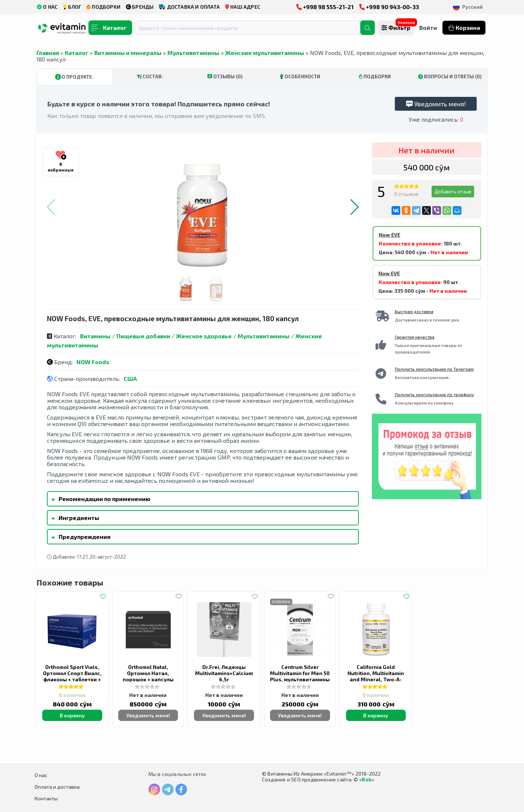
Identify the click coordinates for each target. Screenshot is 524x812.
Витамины (95, 336)
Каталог (77, 53)
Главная (48, 53)
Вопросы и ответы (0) (450, 76)
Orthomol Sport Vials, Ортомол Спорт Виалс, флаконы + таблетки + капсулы (72, 676)
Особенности (300, 76)
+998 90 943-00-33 (389, 7)
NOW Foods (93, 362)
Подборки (375, 76)
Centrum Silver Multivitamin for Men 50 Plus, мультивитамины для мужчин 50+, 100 (300, 676)
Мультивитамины (193, 53)
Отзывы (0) (225, 76)
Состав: (150, 76)
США (130, 379)
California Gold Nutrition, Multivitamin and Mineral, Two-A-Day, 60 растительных (376, 676)
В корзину (72, 715)
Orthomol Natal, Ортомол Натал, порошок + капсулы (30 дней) (148, 676)
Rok (367, 779)
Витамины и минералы (128, 53)
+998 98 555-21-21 (325, 7)
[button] (355, 207)
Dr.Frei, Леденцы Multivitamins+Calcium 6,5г (224, 673)
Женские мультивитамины (265, 53)
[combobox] (252, 28)
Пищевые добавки (143, 336)
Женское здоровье (204, 336)
